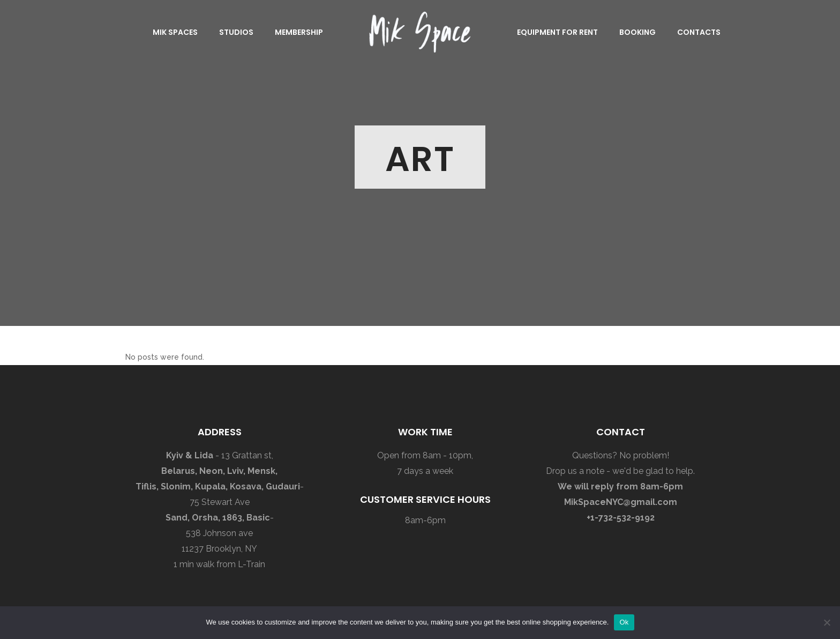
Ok (624, 622)
